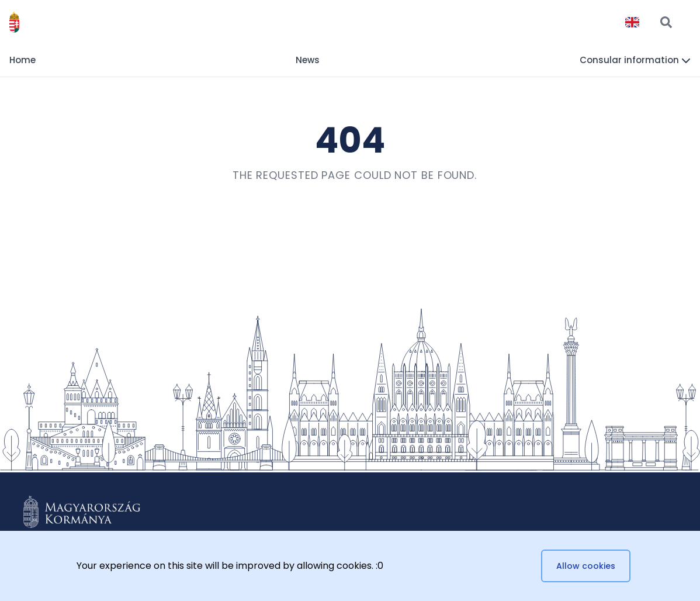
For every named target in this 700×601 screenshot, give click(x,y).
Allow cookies (586, 566)
